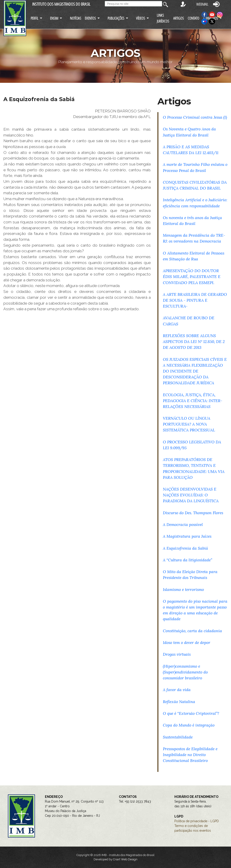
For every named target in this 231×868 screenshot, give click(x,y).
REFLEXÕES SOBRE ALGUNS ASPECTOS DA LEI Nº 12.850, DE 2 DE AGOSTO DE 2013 (194, 341)
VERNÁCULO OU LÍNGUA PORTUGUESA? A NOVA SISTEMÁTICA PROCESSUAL (189, 424)
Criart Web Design (125, 859)
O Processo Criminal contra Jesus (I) (195, 117)
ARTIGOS (179, 18)
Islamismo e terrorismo (183, 589)
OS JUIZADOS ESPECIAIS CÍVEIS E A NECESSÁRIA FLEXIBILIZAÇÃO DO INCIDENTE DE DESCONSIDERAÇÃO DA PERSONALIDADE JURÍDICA (195, 371)
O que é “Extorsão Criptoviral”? (191, 713)
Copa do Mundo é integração (189, 725)
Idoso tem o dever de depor (187, 642)
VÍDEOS (141, 18)
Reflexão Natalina (179, 702)
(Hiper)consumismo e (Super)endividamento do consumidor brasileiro (185, 672)
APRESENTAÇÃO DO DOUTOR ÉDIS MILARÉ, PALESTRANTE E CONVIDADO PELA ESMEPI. (192, 277)
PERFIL (35, 18)
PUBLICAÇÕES (116, 18)
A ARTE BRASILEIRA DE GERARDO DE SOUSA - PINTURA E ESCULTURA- (195, 300)
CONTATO (193, 18)
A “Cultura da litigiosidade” (187, 560)
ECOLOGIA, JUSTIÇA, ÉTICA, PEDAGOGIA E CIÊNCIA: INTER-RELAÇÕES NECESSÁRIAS (193, 401)
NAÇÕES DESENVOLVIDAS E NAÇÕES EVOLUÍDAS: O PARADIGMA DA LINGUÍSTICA (191, 495)
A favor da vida (177, 690)
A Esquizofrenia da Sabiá (185, 548)
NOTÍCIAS (76, 18)
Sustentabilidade (178, 737)
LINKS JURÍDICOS (163, 18)
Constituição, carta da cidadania (192, 631)
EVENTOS (90, 18)
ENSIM (54, 18)
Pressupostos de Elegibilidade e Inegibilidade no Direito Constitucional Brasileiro (190, 755)
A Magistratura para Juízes (187, 536)
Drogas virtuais (177, 654)
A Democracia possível (183, 524)
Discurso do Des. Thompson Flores (193, 513)
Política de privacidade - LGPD (197, 821)
